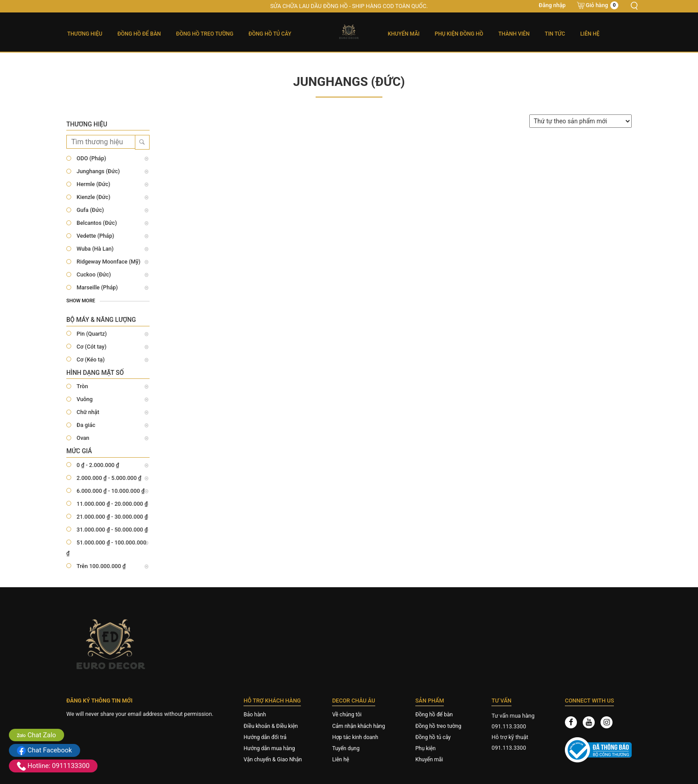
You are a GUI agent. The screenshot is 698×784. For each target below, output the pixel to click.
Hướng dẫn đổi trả (265, 737)
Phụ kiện (426, 748)
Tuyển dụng (346, 748)
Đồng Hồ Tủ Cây (270, 34)
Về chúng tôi (347, 715)
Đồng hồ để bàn (434, 715)
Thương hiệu (85, 34)
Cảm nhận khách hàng (359, 726)
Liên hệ (590, 34)
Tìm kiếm (634, 6)
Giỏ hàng (602, 5)
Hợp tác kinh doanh (355, 737)
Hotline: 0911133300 (53, 766)
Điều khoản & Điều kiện (271, 726)
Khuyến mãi (404, 34)
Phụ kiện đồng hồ (459, 34)
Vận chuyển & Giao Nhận (273, 760)
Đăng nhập (552, 5)
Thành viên (514, 34)
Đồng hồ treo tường (438, 726)
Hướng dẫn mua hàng (269, 748)
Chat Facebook (45, 750)
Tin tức (555, 34)
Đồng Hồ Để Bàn (139, 34)
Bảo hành (255, 715)
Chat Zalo (37, 735)
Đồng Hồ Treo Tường (205, 34)
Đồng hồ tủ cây (433, 737)
